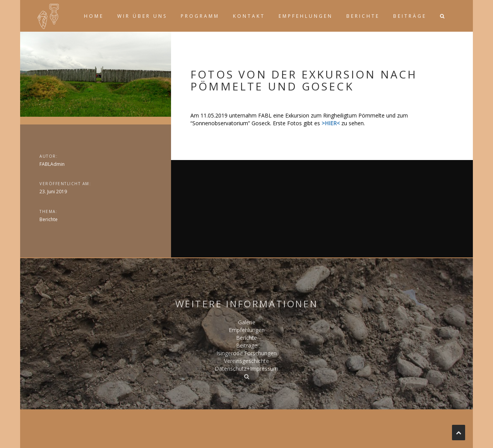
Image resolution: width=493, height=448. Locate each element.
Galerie (247, 322)
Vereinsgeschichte (246, 361)
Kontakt (249, 16)
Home (94, 16)
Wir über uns (142, 16)
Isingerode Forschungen (246, 353)
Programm (200, 16)
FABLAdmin (52, 164)
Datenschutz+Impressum (246, 369)
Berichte (363, 16)
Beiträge (410, 16)
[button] (442, 16)
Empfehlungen (306, 16)
